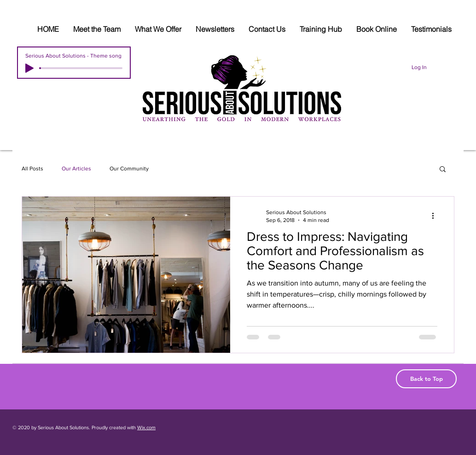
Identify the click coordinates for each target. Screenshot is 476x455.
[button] (443, 170)
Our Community (129, 169)
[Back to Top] (426, 379)
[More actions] (436, 216)
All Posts (32, 169)
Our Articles (76, 169)
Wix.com (146, 427)
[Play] (29, 68)
